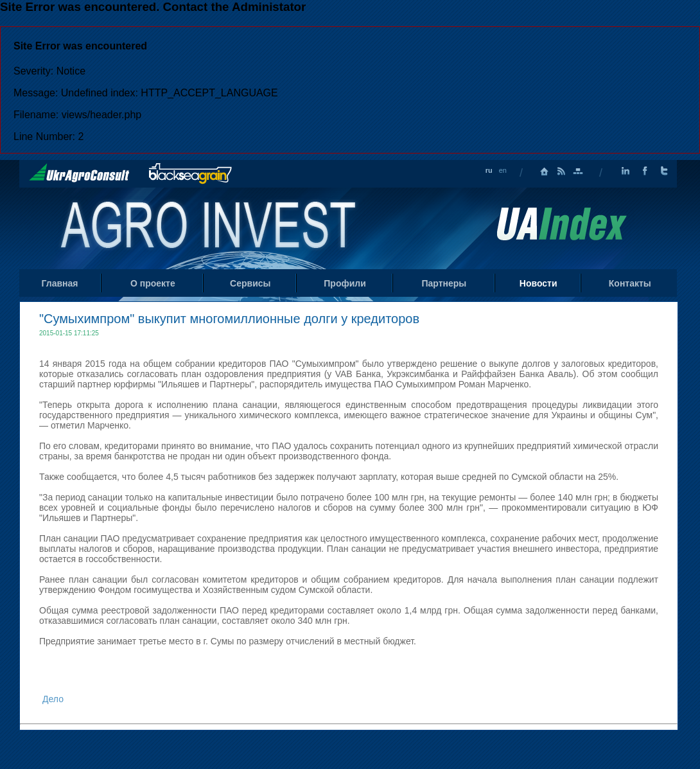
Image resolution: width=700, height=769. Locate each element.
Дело (53, 699)
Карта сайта (578, 172)
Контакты (630, 283)
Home (210, 227)
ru (489, 170)
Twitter (664, 172)
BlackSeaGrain (190, 174)
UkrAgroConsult (79, 173)
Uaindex (561, 224)
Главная (545, 172)
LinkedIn (626, 172)
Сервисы (250, 283)
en (503, 170)
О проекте (153, 283)
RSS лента (561, 172)
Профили (345, 283)
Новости (538, 283)
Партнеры (444, 283)
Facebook (645, 172)
